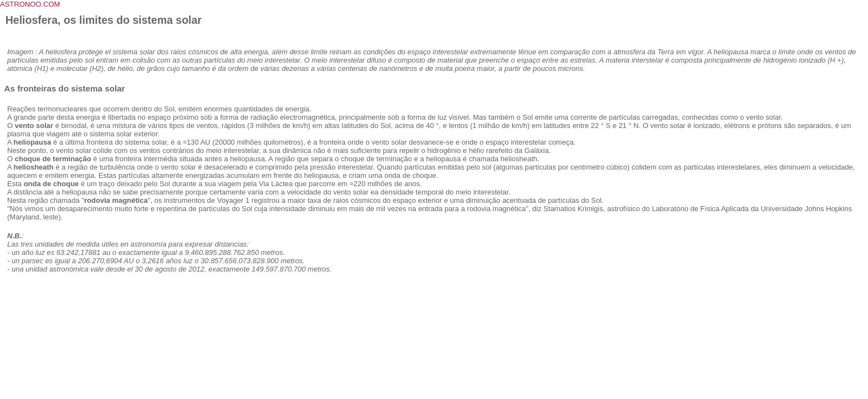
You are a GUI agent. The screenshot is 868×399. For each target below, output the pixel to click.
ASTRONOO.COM (30, 4)
